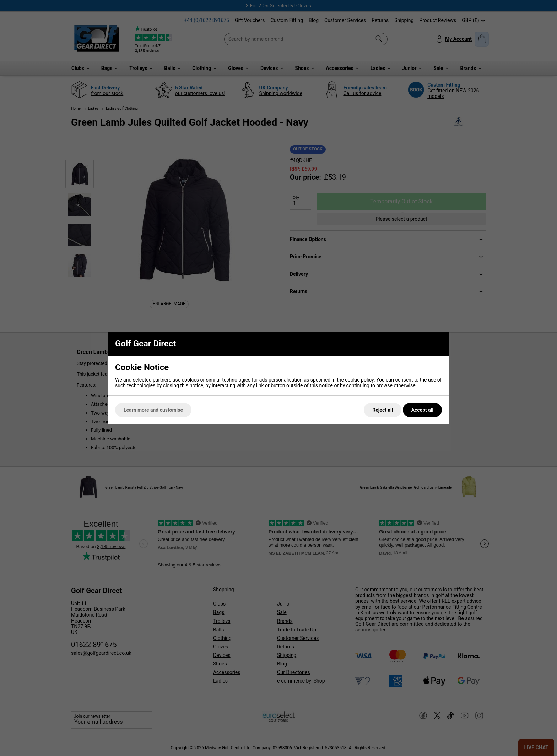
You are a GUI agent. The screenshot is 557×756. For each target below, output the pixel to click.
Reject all (383, 410)
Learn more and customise (153, 410)
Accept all (422, 410)
